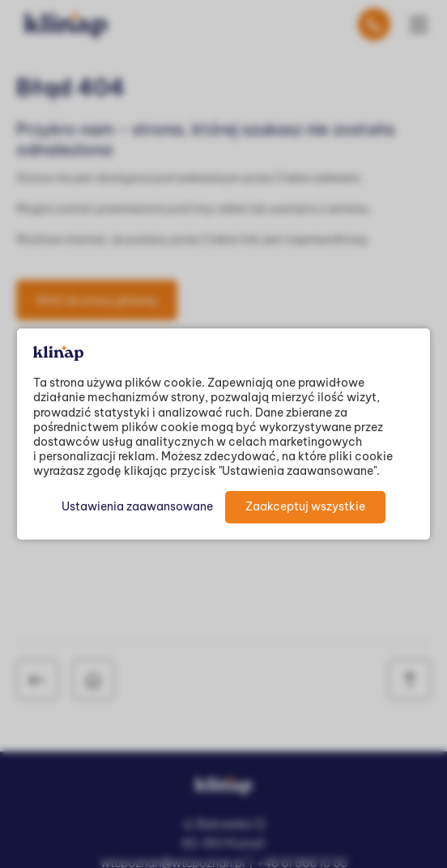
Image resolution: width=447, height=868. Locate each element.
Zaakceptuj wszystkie (305, 506)
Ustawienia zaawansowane (137, 506)
